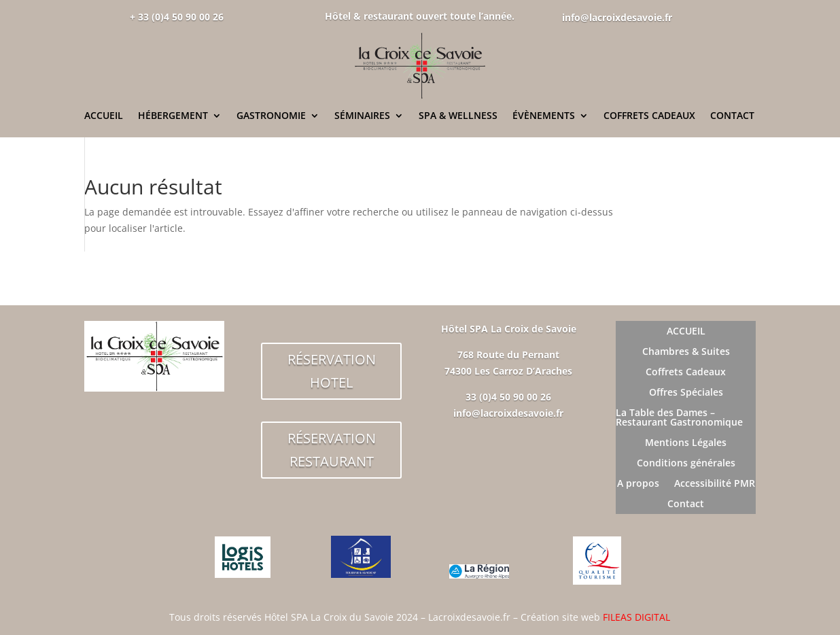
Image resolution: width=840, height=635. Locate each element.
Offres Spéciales (686, 393)
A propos (638, 484)
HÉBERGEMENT (173, 116)
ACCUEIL (104, 116)
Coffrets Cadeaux (686, 373)
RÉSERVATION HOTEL (332, 371)
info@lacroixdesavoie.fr (617, 17)
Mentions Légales (686, 443)
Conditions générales (686, 464)
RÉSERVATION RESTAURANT (332, 450)
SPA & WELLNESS (458, 116)
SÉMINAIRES (362, 116)
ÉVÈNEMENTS (544, 116)
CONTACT (732, 116)
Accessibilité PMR (715, 484)
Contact (686, 504)
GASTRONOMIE (271, 116)
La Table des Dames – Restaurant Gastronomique (679, 418)
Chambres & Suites (686, 352)
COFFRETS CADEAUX (649, 116)
